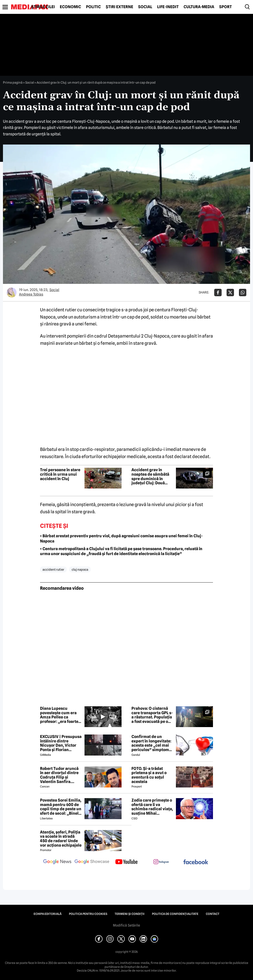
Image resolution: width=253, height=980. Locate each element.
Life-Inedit (168, 7)
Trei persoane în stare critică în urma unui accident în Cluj (60, 474)
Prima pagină (13, 82)
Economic (70, 7)
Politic (93, 7)
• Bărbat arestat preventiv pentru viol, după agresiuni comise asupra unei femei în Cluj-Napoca (121, 539)
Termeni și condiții (130, 914)
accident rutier (53, 569)
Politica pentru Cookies (88, 914)
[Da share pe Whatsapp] (243, 293)
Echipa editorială (48, 914)
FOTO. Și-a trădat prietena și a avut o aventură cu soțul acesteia (149, 775)
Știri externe (119, 7)
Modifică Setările (126, 925)
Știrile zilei (43, 7)
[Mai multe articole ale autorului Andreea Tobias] (12, 293)
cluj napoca (80, 569)
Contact (213, 914)
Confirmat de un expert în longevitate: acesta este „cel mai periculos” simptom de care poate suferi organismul (151, 743)
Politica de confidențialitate (175, 914)
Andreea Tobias (31, 294)
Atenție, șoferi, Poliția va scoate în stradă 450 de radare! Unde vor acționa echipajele (61, 839)
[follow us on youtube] (126, 862)
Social (145, 7)
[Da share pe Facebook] (218, 293)
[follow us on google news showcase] (92, 862)
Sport (225, 7)
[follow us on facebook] (196, 862)
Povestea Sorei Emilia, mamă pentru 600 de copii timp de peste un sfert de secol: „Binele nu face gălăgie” (61, 807)
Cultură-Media (199, 7)
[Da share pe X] (230, 293)
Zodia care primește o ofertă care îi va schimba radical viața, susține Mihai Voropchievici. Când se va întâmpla (152, 807)
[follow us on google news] (57, 862)
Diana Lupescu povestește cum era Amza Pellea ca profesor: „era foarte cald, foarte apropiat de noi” (59, 715)
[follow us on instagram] (161, 862)
